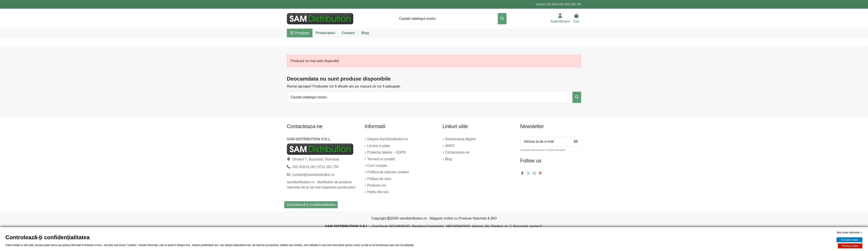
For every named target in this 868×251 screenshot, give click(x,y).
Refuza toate (850, 246)
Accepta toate (850, 240)
